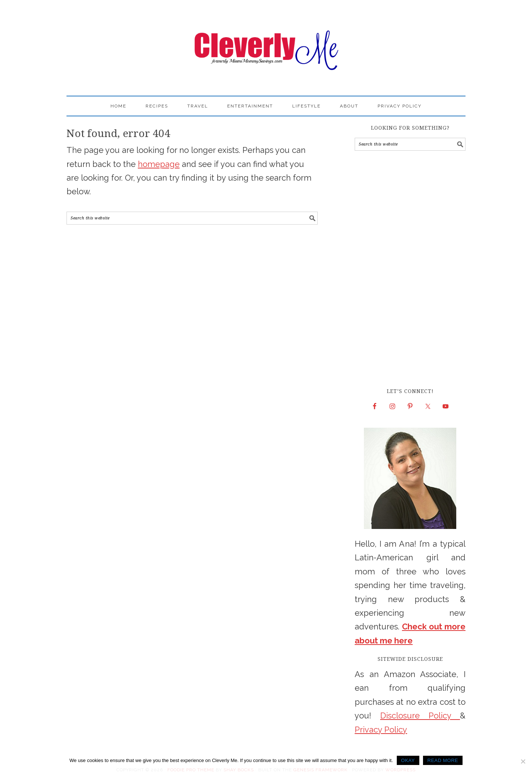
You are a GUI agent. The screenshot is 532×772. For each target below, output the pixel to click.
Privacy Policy (381, 730)
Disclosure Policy (420, 715)
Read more (443, 760)
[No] (523, 761)
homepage (159, 164)
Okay (408, 760)
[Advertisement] (410, 269)
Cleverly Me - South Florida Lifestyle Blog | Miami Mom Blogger (266, 44)
